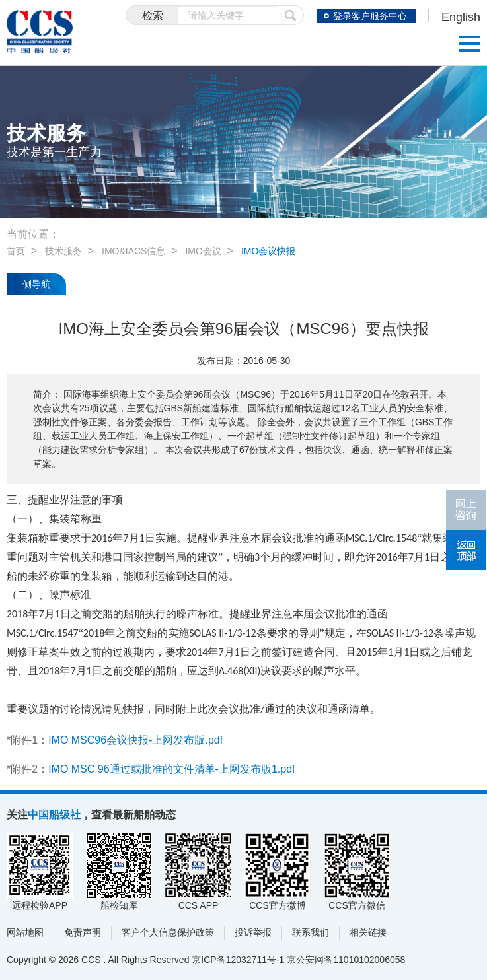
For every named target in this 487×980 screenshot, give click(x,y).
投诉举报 (253, 932)
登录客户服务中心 (370, 16)
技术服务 (63, 251)
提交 (291, 15)
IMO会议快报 (268, 251)
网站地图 (25, 932)
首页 (16, 251)
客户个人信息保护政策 (168, 932)
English (461, 17)
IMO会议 (203, 251)
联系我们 (311, 932)
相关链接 (368, 932)
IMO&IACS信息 (133, 251)
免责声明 (83, 932)
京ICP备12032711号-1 (238, 960)
